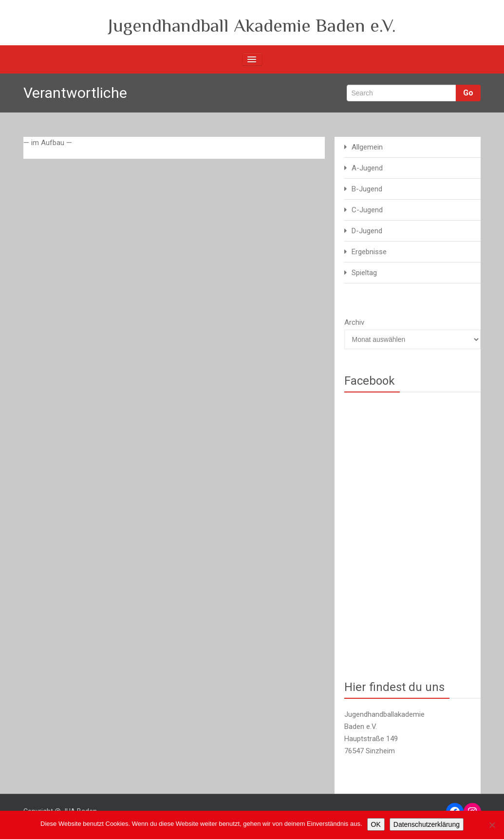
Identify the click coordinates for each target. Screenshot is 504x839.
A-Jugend (367, 168)
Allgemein (367, 147)
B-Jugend (367, 189)
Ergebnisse (369, 252)
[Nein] (492, 825)
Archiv (354, 322)
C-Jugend (367, 210)
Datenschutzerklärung (427, 824)
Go (468, 93)
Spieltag (364, 273)
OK (376, 824)
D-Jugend (367, 231)
